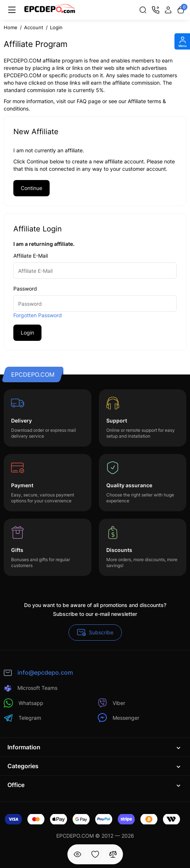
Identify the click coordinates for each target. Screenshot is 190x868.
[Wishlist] (95, 854)
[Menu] (12, 10)
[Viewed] (77, 854)
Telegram (22, 718)
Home (11, 27)
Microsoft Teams (31, 688)
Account (34, 27)
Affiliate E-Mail (31, 256)
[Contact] (156, 10)
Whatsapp (24, 703)
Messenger (119, 718)
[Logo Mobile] (50, 10)
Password (25, 289)
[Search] (143, 10)
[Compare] (113, 854)
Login (56, 27)
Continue (31, 188)
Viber (111, 703)
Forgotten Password (38, 315)
